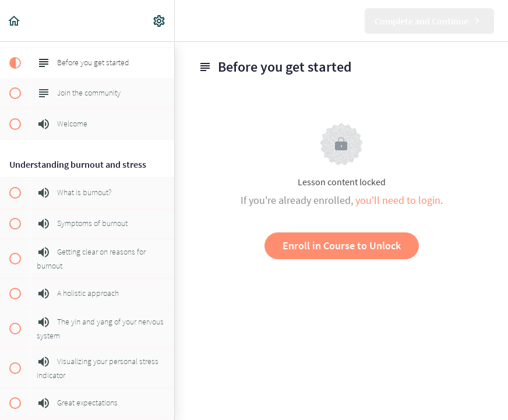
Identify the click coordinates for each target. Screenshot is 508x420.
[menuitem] (160, 21)
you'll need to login (398, 200)
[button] (15, 21)
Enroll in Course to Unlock (342, 246)
